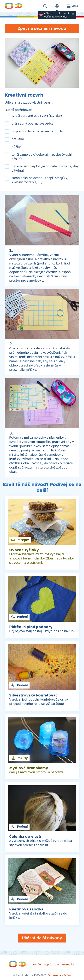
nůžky (16, 147)
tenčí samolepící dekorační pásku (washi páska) (42, 157)
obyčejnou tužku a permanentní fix (38, 131)
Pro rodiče (68, 964)
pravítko (18, 139)
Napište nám (52, 964)
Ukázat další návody (42, 938)
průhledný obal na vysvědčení (34, 124)
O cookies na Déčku (59, 975)
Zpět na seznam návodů (42, 28)
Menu (73, 6)
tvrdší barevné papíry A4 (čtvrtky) (37, 116)
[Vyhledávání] (45, 6)
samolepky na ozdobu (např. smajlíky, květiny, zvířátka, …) (40, 180)
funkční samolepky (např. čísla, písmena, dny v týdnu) (45, 168)
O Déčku (37, 964)
